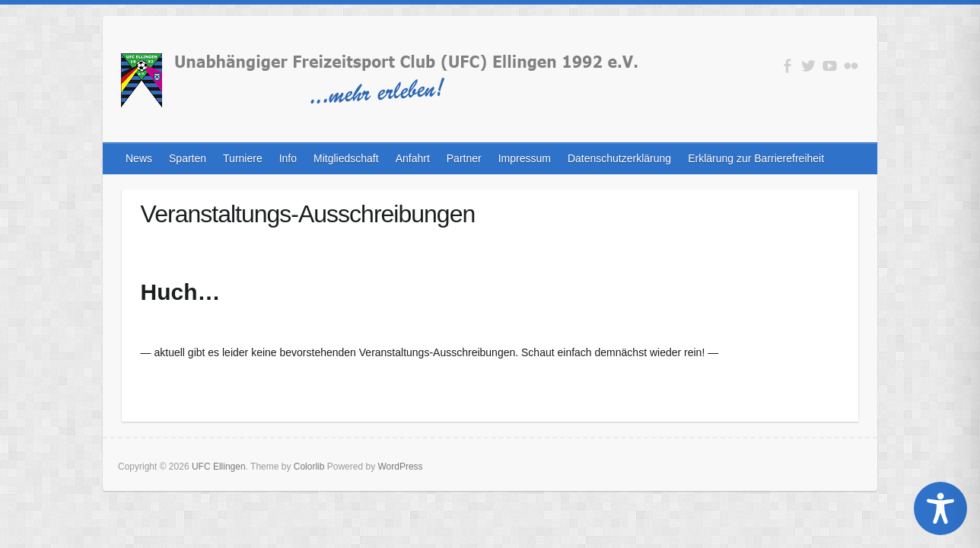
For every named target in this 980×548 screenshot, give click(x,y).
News (139, 158)
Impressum (525, 158)
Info (288, 158)
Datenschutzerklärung (619, 158)
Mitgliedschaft (346, 158)
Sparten (188, 158)
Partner (464, 158)
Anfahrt (413, 158)
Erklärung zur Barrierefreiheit (756, 158)
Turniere (243, 158)
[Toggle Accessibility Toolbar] (940, 508)
